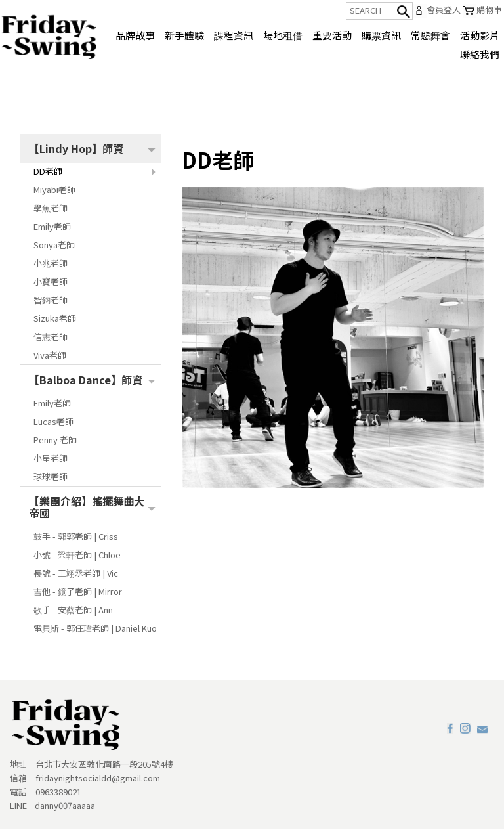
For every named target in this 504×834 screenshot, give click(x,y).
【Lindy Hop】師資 (76, 153)
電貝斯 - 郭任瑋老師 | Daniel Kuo (95, 633)
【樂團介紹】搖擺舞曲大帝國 (87, 512)
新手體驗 (184, 35)
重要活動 (332, 35)
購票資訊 (381, 35)
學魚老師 (51, 212)
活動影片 (480, 35)
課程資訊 (234, 35)
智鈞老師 (51, 304)
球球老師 (51, 481)
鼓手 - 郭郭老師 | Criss (76, 541)
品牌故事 (135, 35)
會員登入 (437, 11)
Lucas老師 (53, 426)
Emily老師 (52, 231)
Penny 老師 (55, 444)
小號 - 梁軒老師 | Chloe (77, 559)
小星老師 (51, 463)
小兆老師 (51, 268)
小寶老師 (51, 286)
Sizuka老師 (55, 323)
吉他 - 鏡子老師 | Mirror (78, 596)
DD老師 (48, 176)
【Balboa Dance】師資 (86, 384)
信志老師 (51, 341)
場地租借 (283, 35)
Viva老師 (50, 360)
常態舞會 (430, 35)
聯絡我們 (480, 54)
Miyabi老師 (54, 194)
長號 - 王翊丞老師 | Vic (76, 578)
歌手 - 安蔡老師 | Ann (73, 614)
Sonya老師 (54, 249)
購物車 (482, 11)
